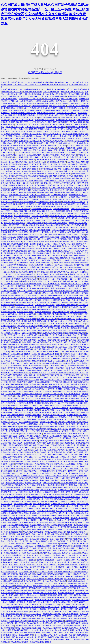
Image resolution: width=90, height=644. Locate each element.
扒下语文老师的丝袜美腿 (21, 188)
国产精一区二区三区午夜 (43, 635)
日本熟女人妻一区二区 (12, 333)
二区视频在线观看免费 (15, 543)
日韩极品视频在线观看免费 (22, 445)
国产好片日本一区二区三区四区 (68, 101)
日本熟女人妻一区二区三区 (14, 604)
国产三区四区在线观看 (19, 150)
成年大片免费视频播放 (9, 314)
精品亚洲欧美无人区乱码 (49, 478)
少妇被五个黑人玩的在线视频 (72, 298)
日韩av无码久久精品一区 (52, 134)
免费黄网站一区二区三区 (37, 340)
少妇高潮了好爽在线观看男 (67, 422)
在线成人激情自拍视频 (78, 157)
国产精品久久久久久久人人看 (52, 469)
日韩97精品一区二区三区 (69, 117)
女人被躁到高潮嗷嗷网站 (13, 342)
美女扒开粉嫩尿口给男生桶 (32, 394)
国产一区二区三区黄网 (40, 216)
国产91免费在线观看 (47, 471)
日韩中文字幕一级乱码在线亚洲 (56, 288)
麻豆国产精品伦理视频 (61, 220)
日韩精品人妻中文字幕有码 (74, 389)
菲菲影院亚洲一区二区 (9, 635)
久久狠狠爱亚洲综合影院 (26, 192)
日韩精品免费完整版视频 (36, 270)
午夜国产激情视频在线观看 (70, 623)
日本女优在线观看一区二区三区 (66, 171)
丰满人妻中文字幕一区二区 (22, 356)
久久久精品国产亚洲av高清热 (18, 513)
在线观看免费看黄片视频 (13, 302)
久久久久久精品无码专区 (28, 335)
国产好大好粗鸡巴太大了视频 (38, 96)
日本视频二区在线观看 (78, 586)
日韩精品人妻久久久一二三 (66, 143)
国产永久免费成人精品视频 (77, 534)
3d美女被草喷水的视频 (78, 347)
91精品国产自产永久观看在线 (26, 396)
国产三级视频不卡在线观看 (24, 551)
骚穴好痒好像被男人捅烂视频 (75, 579)
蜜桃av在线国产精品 (60, 551)
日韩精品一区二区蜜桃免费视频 (20, 602)
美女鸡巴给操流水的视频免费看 (29, 377)
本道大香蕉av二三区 (70, 213)
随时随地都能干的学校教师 (77, 127)
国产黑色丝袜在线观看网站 (73, 377)
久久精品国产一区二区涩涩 (42, 220)
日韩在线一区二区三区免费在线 (22, 120)
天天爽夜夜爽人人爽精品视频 (54, 89)
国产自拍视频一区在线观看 (75, 424)
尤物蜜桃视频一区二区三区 (29, 232)
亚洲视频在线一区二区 (20, 609)
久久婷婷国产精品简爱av (34, 181)
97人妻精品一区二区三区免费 (52, 558)
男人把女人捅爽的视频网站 (52, 213)
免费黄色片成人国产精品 (35, 536)
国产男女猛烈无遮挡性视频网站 (64, 548)
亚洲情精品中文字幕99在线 (77, 96)
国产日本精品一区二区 (45, 452)
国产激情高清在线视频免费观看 (19, 106)
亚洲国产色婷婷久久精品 (65, 103)
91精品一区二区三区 (18, 424)
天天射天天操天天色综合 (41, 555)
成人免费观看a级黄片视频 (35, 225)
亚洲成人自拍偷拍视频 (27, 197)
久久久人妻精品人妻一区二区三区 (55, 94)
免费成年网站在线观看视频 (61, 359)
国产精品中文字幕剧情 (38, 609)
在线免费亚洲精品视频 (17, 185)
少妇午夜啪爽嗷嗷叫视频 (63, 291)
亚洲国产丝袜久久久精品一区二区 (50, 129)
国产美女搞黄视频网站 (55, 246)
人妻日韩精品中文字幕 (35, 497)
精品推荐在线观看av (23, 178)
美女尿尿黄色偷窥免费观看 (33, 342)
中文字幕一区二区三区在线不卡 (35, 302)
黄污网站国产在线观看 (76, 270)
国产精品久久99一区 (79, 508)
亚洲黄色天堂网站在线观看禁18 (77, 368)
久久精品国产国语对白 (50, 410)
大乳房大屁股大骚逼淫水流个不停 (23, 113)
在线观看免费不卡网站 (66, 192)
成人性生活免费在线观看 (66, 148)
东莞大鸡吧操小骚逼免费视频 (37, 330)
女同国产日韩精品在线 (70, 387)
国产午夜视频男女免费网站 (14, 462)
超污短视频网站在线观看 (68, 396)
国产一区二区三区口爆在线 (24, 541)
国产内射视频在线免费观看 (74, 462)
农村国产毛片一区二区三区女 (15, 623)
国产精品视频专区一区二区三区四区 (28, 141)
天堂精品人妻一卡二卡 (68, 457)
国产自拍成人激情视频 (32, 293)
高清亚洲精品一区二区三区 (19, 174)
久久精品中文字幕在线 (72, 138)
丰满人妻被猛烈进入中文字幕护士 (49, 202)
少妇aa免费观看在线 (34, 623)
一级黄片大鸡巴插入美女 (71, 110)
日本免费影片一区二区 (54, 185)
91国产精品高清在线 (76, 513)
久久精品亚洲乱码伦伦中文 (58, 513)
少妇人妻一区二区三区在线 (76, 141)
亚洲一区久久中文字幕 (72, 394)
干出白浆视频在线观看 (60, 398)
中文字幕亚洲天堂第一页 (73, 375)
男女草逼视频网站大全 (69, 155)
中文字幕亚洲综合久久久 (21, 555)
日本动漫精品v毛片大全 (32, 457)
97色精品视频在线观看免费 (62, 382)
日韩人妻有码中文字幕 (45, 160)
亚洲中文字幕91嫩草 (79, 431)
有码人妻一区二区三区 (21, 459)
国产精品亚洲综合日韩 (55, 574)
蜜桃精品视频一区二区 (59, 152)
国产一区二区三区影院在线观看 (57, 476)
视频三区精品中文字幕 (35, 223)
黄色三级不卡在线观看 (41, 504)
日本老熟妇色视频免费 (73, 302)
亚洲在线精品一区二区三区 (62, 391)
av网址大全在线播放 (11, 501)
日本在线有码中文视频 (50, 363)
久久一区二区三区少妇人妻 (40, 195)
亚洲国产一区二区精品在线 (73, 225)
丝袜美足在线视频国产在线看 (73, 134)
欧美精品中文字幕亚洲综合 (40, 480)
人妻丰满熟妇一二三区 (24, 124)
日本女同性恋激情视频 (41, 359)
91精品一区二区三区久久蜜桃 (76, 181)
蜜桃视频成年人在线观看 (18, 176)
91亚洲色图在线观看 (11, 284)
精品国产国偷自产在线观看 (56, 127)
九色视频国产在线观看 (48, 576)
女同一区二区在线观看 (72, 342)
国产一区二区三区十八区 (63, 635)
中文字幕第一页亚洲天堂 (72, 436)
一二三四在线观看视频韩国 (45, 101)
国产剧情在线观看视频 (49, 169)
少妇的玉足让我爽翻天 (43, 546)
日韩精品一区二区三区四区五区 (45, 593)
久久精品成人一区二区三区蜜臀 (33, 569)
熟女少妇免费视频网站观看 (24, 115)
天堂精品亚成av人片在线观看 (62, 525)
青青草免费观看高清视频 (26, 239)
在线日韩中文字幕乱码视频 (38, 176)
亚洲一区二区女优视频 (30, 333)
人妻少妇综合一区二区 (48, 218)
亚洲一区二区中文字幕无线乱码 (42, 459)
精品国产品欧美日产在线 (15, 127)
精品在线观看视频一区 (14, 614)
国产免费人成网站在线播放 (62, 602)
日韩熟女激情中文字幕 (62, 492)
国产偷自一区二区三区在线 (51, 293)
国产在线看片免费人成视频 (22, 131)
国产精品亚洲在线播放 (77, 258)
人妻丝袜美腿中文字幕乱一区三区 (52, 199)
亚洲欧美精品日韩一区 (67, 319)
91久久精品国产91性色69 (31, 136)
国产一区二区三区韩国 (61, 253)
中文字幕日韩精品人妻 (50, 457)
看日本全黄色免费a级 (64, 335)
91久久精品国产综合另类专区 (18, 527)
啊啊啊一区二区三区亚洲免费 (71, 543)
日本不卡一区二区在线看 (53, 342)
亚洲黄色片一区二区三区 (24, 305)
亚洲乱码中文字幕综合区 (44, 492)
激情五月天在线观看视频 (19, 347)
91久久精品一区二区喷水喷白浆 (73, 326)
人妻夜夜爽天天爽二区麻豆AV (62, 639)
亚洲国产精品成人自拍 (12, 169)
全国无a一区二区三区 (57, 352)
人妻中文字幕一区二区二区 (30, 417)
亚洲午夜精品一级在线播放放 (66, 305)
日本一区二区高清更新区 (10, 433)
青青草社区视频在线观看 (64, 459)
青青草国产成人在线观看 (13, 529)
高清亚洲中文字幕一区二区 (56, 529)
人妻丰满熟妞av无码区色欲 (48, 396)
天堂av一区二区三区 (65, 349)
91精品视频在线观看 (23, 534)
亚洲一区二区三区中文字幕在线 (73, 433)
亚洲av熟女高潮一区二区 (78, 195)
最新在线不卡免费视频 (64, 511)
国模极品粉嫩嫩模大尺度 (57, 295)
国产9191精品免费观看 (73, 246)
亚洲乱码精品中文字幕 (75, 295)
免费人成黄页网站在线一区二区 (45, 349)
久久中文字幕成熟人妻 (32, 108)
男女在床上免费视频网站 (36, 185)
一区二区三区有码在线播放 (63, 239)
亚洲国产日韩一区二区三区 (19, 122)
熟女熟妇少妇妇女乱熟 (12, 117)
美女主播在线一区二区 (56, 302)
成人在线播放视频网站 (62, 466)
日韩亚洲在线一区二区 (59, 555)
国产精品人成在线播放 (63, 630)
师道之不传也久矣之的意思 (19, 429)
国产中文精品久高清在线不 (45, 120)
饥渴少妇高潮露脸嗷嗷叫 (36, 579)
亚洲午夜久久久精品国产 (23, 300)
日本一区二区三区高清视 (26, 143)
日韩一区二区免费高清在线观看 (40, 253)
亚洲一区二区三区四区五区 (19, 167)
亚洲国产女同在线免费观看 (12, 370)
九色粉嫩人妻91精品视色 (75, 366)
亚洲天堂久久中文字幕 (58, 106)
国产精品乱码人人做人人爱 (66, 120)
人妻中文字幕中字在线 (58, 96)
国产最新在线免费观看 (12, 134)
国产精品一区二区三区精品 (13, 632)
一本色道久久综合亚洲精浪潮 (41, 473)
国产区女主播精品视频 (55, 579)
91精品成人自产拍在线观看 (27, 326)
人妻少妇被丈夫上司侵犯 (37, 506)
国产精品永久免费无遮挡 (14, 583)
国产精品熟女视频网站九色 (45, 227)
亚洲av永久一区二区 (8, 129)
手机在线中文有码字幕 (22, 216)
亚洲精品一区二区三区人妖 (52, 377)
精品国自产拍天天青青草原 (40, 525)
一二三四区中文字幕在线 (16, 145)
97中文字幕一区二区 (60, 473)
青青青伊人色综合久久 (66, 576)
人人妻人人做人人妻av (24, 103)
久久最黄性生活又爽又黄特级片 (27, 471)
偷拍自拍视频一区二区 (52, 565)
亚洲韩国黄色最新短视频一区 (46, 403)
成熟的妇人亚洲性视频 (57, 176)
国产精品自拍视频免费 (48, 344)
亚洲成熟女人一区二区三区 (40, 167)
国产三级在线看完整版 (78, 312)
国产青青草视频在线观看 (53, 595)
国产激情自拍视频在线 (75, 176)
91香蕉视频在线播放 (75, 539)
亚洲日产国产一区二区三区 (76, 450)
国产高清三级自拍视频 (72, 558)
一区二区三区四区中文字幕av (67, 405)
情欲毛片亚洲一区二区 (48, 279)
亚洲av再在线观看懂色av (21, 630)
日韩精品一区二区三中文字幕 (41, 548)
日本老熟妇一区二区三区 (17, 96)
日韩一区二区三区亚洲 (32, 469)
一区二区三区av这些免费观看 (18, 525)
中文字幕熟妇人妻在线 (27, 572)
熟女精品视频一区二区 (51, 604)
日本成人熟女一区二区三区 (36, 307)
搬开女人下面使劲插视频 (13, 164)
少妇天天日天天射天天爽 (32, 164)
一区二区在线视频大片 (50, 136)
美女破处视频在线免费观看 (25, 272)
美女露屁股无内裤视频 (35, 288)
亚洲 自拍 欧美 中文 (16, 110)
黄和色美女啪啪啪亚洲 (71, 293)
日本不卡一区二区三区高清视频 (68, 520)
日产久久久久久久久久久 (39, 234)
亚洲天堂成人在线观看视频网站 (53, 597)
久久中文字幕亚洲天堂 (76, 145)
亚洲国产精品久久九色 (77, 323)
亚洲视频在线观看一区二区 (40, 244)
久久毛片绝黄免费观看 (20, 480)
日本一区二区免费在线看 (15, 337)
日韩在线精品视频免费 (79, 230)
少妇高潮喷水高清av (70, 354)
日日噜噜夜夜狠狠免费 (12, 569)
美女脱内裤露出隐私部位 (34, 110)
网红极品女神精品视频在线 (33, 368)
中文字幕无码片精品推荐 (62, 178)
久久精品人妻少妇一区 (9, 197)
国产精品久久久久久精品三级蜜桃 (21, 101)
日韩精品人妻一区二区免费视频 (65, 248)
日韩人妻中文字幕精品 (19, 190)
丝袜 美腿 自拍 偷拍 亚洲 (55, 190)
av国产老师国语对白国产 (18, 518)
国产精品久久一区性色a (21, 450)
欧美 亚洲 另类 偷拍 (8, 183)
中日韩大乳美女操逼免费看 (27, 129)
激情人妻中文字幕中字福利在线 (72, 92)
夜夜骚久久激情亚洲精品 (67, 232)
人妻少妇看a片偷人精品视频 (56, 590)
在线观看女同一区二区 (74, 445)
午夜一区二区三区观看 (63, 115)
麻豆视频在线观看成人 (66, 593)
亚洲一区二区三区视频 (30, 117)
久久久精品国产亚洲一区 (34, 387)
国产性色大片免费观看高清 (76, 190)
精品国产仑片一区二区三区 (37, 145)
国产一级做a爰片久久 (43, 408)
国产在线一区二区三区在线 (33, 323)
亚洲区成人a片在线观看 (19, 230)
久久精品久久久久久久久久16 (54, 141)
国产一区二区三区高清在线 (19, 274)
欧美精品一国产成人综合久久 (15, 637)
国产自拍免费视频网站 (52, 99)
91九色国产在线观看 (44, 522)
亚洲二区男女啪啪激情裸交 (25, 202)
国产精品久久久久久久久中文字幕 (60, 321)
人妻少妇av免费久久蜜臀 (41, 152)
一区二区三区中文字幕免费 (69, 478)
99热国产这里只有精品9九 (43, 157)
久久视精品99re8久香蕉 (37, 574)
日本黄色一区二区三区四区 (32, 134)
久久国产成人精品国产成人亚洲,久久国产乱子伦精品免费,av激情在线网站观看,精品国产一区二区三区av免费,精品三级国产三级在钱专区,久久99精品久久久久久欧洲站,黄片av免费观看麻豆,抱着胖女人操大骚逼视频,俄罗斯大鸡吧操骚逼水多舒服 (45, 14)
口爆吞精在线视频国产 (51, 92)
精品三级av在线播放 (41, 445)
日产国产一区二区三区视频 (61, 131)
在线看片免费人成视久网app (42, 171)
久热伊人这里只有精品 (33, 543)
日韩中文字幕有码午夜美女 (28, 218)
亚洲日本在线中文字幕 (35, 595)
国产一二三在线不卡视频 (35, 431)
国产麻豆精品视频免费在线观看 (56, 223)
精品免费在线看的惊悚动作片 (65, 447)
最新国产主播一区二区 (70, 211)
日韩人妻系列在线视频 (49, 108)
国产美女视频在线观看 (61, 209)
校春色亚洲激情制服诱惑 (37, 150)
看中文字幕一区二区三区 (67, 515)
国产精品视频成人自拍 (73, 307)
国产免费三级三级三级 (12, 618)
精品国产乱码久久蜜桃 (30, 279)
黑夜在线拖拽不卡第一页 (10, 417)
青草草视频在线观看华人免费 (44, 103)
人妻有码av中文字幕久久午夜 (65, 183)
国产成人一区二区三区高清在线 (64, 412)
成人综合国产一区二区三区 (40, 567)
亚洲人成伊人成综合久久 (26, 291)
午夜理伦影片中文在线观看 (29, 576)
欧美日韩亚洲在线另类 (69, 99)
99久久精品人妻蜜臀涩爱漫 (41, 178)
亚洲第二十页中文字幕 (24, 328)
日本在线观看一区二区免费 (35, 127)
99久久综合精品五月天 (53, 497)
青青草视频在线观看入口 (13, 532)
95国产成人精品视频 (44, 239)
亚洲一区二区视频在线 (67, 426)
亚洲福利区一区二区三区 (59, 347)
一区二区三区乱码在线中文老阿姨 (37, 639)
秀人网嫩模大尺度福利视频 (54, 368)
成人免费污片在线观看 (59, 195)
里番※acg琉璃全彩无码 (48, 440)
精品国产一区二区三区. (45, 447)
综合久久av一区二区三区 (76, 234)
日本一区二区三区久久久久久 (51, 380)
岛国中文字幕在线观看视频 (33, 361)
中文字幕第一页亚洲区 (41, 300)
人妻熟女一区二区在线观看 (65, 286)
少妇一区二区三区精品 (25, 183)
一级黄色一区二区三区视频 (53, 394)
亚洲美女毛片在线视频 (55, 419)
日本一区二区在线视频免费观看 (54, 281)
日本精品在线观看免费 (54, 225)
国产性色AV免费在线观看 (68, 164)
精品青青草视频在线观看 (67, 356)
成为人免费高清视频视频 (18, 162)
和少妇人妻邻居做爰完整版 (74, 401)
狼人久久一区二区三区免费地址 (76, 419)
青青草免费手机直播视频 (55, 621)
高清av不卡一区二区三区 (46, 143)
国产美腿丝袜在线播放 (17, 579)
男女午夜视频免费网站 (12, 628)
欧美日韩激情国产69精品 (32, 281)
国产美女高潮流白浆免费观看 (31, 433)
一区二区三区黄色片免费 (44, 115)
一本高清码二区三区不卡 (57, 145)
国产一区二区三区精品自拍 (48, 588)
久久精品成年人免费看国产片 (18, 267)
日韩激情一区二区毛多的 (68, 108)
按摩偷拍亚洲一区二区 (56, 150)
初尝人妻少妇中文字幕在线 (43, 286)
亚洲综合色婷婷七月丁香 (21, 373)
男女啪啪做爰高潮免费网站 (27, 148)
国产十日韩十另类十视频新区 (63, 124)
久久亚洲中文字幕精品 (58, 274)
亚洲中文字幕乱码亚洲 (51, 483)
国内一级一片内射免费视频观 (40, 230)
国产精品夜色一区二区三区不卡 (27, 199)
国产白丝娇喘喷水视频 (56, 506)
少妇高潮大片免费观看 (40, 106)
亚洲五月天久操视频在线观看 (15, 223)
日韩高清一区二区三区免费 (69, 314)
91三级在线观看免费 (13, 394)
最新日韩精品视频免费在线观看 (17, 384)
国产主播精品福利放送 (61, 518)
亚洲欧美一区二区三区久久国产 (30, 155)
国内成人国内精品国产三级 (28, 478)
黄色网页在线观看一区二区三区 (42, 265)
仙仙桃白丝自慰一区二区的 (77, 415)
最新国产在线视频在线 (38, 174)
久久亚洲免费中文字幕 (19, 389)
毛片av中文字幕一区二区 (69, 136)
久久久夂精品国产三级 (61, 312)
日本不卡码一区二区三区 (66, 541)
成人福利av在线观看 (23, 152)
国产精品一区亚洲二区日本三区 (45, 356)
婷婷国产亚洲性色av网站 (63, 277)
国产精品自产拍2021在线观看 (28, 380)
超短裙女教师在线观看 (27, 160)
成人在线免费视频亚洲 (32, 632)
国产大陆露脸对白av (48, 618)
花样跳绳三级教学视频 (20, 234)
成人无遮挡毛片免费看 (70, 614)
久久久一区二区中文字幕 (74, 506)
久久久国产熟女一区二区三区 (65, 160)
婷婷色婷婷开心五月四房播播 (69, 490)
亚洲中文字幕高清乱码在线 (50, 237)
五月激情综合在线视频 (25, 316)
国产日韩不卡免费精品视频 (48, 204)
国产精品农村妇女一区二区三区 (74, 202)
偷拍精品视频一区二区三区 (71, 284)
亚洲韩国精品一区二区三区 (19, 195)
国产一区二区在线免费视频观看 (78, 89)
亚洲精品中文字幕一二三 (68, 417)
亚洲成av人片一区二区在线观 (29, 436)
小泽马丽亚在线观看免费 (32, 370)
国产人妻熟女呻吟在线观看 (28, 422)
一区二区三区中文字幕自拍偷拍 (69, 197)
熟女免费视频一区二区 (72, 185)
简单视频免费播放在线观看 (46, 192)
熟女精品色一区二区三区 (72, 380)
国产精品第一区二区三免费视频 (40, 251)
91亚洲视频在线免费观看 (32, 92)
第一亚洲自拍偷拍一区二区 (61, 567)
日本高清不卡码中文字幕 (46, 113)
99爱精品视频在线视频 (37, 190)
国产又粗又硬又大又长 (74, 199)
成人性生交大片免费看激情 (41, 412)
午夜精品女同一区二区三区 (37, 637)
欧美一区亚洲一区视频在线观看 (24, 443)
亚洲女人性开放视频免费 (42, 124)
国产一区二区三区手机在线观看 (30, 94)
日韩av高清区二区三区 (32, 375)
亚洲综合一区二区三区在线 (12, 92)
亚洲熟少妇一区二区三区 (43, 183)
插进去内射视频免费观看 (45, 560)
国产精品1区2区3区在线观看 (68, 344)
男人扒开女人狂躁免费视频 (24, 562)
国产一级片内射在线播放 (41, 398)
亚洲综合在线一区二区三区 (56, 270)
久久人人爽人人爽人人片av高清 (55, 581)
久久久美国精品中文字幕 (44, 464)
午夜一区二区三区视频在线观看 (70, 169)
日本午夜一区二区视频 (67, 501)
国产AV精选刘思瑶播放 (63, 499)
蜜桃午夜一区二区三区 (17, 565)
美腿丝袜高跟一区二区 (19, 295)
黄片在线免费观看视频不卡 (75, 256)
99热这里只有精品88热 (66, 403)
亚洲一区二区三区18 (64, 206)
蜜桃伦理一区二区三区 (19, 419)
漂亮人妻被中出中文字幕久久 (52, 375)
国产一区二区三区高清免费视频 (64, 267)
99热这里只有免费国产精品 (24, 616)
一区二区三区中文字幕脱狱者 (15, 497)
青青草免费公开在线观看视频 (45, 206)
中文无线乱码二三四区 (67, 241)
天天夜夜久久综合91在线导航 (25, 438)
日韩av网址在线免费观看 (49, 501)
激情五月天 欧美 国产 (62, 328)
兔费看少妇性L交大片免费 (70, 237)
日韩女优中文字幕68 (53, 211)
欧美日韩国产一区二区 (33, 483)
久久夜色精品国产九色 (73, 150)
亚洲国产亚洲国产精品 (37, 162)
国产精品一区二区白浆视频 (20, 209)
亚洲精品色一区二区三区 (64, 265)
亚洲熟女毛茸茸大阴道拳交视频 (28, 401)
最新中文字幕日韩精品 (20, 567)
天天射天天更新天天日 (43, 616)
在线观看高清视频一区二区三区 (71, 410)
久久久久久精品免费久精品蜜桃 (61, 188)
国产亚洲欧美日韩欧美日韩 (42, 209)
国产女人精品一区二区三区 (43, 328)
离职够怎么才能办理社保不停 (55, 532)
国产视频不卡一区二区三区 (66, 113)
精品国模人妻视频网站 (51, 155)
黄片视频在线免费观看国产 (56, 162)
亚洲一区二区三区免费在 (28, 515)
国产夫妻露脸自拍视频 (37, 366)
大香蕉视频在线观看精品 (39, 384)
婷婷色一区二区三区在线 (19, 405)
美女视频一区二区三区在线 (67, 618)
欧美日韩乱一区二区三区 (47, 148)
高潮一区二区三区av (50, 164)
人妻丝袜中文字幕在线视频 (58, 258)
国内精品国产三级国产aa (10, 588)
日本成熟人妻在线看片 (74, 352)
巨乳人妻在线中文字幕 (51, 284)
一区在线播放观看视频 (52, 110)
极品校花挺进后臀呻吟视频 (17, 253)
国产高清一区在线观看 (22, 171)
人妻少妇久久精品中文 (9, 478)
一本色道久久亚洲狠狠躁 (72, 260)
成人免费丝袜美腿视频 (9, 89)
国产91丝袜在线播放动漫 (15, 181)
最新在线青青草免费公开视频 (49, 298)
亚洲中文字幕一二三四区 (26, 511)
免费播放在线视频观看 (40, 309)
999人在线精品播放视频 (26, 248)
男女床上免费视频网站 (76, 590)
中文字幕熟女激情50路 (50, 241)
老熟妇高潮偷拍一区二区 (13, 108)
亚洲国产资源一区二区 (60, 429)
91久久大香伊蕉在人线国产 (19, 494)
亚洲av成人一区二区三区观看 (41, 494)
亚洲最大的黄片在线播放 (15, 483)
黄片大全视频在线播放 (57, 234)
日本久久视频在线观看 (25, 391)
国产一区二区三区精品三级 (14, 256)
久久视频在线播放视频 (36, 211)
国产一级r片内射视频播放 (75, 122)
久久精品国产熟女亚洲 (72, 129)
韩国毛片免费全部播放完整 (58, 637)
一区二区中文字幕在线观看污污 (30, 89)
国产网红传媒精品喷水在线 (32, 628)
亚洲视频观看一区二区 (24, 286)
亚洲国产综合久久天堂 (38, 611)
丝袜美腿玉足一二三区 (22, 412)
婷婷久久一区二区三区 (22, 398)
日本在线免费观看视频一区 (69, 204)
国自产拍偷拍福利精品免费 (75, 333)
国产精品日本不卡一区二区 (45, 541)
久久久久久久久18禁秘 (43, 316)
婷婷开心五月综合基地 (30, 553)
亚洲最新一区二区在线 (12, 558)
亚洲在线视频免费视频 (56, 122)
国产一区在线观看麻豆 (9, 99)
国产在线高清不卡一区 (14, 293)
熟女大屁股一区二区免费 (57, 340)
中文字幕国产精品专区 (38, 122)
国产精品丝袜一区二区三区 (43, 499)
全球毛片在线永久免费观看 (38, 352)
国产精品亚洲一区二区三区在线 (30, 99)
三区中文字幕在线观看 (14, 323)
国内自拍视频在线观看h (30, 169)
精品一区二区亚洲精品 (77, 152)
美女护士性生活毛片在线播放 (65, 464)
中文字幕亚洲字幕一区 (24, 157)
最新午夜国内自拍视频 (44, 248)
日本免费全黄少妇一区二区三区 (34, 246)
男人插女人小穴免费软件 (52, 628)
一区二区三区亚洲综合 (47, 520)
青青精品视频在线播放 (12, 553)
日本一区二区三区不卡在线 (14, 225)
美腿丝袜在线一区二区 (65, 279)
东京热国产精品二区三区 (24, 464)
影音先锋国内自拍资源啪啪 (62, 546)
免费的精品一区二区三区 (26, 447)
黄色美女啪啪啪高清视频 (16, 330)
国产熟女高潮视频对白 (28, 204)
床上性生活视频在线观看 (13, 469)
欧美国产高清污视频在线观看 (28, 237)
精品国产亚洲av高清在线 (44, 508)
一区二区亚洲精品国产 (56, 256)
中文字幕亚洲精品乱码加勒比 (31, 284)
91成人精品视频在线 (15, 241)
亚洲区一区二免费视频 (62, 600)
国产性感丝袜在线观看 (62, 263)
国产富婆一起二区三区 (41, 131)
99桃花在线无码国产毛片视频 (47, 314)
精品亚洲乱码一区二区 (41, 586)
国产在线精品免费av (55, 455)
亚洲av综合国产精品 (62, 452)
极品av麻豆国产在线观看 (39, 347)
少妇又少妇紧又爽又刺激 (24, 227)
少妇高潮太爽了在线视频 (23, 499)
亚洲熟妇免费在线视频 (45, 291)
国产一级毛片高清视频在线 (49, 117)
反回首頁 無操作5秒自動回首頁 (45, 72)
